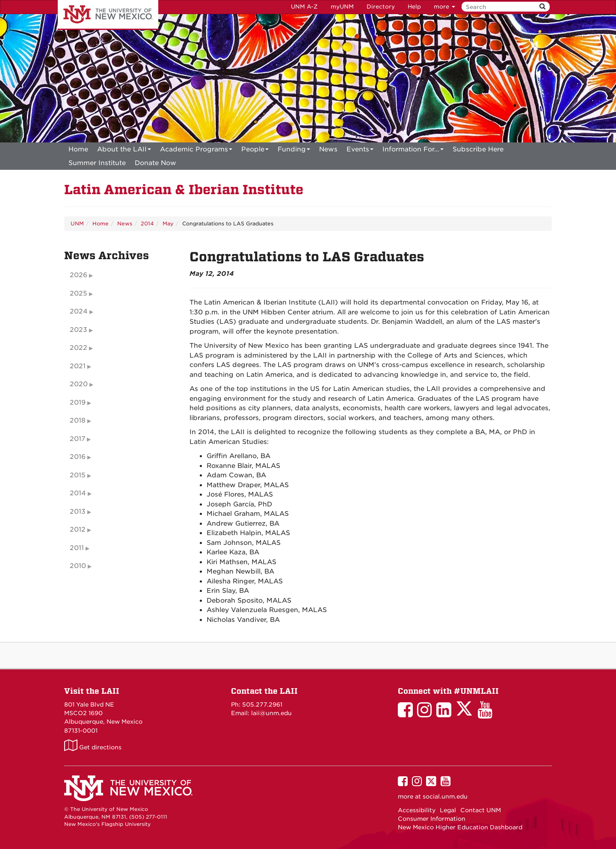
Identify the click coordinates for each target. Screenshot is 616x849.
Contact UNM (481, 810)
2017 (77, 439)
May (168, 223)
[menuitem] (78, 149)
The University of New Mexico (108, 15)
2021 (78, 366)
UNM (77, 223)
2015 (78, 475)
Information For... (413, 151)
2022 (78, 348)
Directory (381, 7)
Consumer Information (432, 819)
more (444, 7)
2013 (78, 512)
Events (360, 151)
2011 (77, 548)
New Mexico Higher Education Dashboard (460, 827)
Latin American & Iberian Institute (184, 190)
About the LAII (124, 151)
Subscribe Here (478, 149)
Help (414, 7)
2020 (79, 384)
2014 (147, 223)
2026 (78, 275)
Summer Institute (97, 163)
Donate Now (155, 163)
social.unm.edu (445, 796)
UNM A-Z (304, 7)
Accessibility (417, 810)
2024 (79, 311)
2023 (78, 330)
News (328, 149)
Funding (294, 151)
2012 (78, 530)
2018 (78, 420)
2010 (78, 566)
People (255, 151)
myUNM (342, 7)
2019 (78, 402)
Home (78, 149)
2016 (78, 457)
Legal (448, 810)
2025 (78, 293)
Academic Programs (196, 151)
